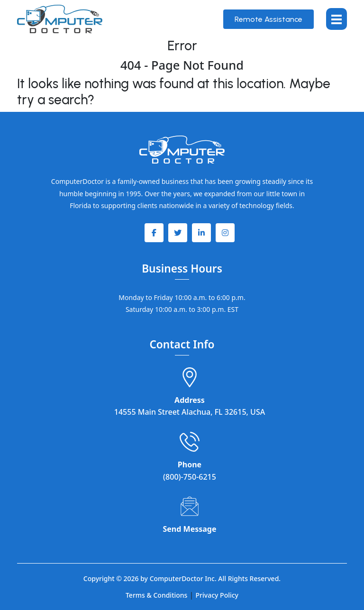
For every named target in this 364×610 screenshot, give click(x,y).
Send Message (190, 529)
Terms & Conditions (156, 595)
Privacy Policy (217, 595)
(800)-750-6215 (190, 477)
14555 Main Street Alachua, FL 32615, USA (190, 412)
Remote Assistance (268, 19)
